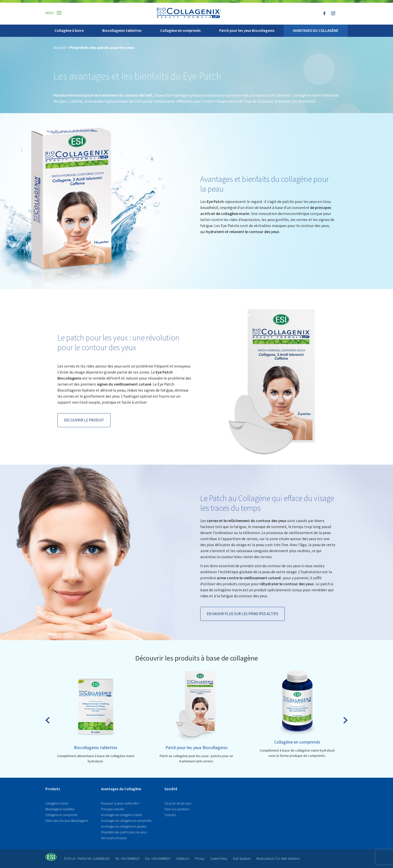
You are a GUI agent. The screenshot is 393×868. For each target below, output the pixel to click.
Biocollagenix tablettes (122, 30)
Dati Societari (242, 859)
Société (171, 789)
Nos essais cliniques (114, 838)
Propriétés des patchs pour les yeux (124, 832)
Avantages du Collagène (121, 789)
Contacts (170, 815)
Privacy (200, 859)
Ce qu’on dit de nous (178, 803)
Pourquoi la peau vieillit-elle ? (120, 803)
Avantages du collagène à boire (121, 815)
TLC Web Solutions (287, 859)
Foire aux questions (177, 809)
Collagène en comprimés (180, 30)
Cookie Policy (219, 859)
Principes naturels (113, 809)
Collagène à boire (69, 30)
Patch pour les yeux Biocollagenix (247, 30)
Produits (53, 789)
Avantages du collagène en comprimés (126, 821)
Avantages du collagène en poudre (124, 826)
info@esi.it (183, 859)
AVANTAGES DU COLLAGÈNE (316, 30)
